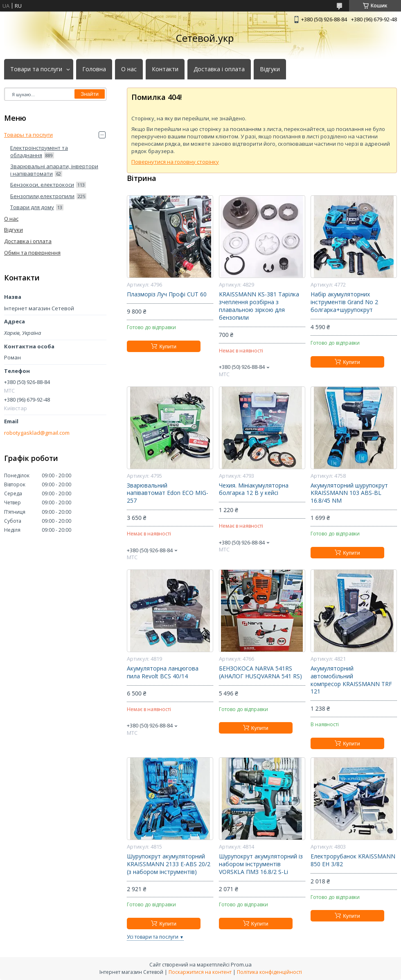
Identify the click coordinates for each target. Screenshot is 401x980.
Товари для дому (32, 207)
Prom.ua (241, 964)
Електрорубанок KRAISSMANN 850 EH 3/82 (353, 860)
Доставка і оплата (219, 69)
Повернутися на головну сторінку (175, 162)
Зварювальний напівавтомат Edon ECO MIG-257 (168, 493)
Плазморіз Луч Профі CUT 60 (167, 294)
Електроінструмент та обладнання (39, 151)
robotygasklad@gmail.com (37, 433)
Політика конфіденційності (269, 972)
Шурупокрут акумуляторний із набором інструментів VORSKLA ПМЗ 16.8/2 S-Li (261, 864)
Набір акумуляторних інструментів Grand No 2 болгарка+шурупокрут (344, 302)
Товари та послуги (36, 69)
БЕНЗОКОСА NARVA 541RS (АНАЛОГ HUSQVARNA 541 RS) (260, 672)
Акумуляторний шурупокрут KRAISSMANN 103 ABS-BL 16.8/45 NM (349, 493)
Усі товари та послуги (153, 937)
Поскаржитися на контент (200, 972)
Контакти (165, 69)
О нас (129, 69)
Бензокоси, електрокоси (42, 185)
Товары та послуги (28, 135)
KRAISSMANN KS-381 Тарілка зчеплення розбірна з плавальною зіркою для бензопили (259, 306)
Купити (168, 347)
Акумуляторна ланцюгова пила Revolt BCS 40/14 (163, 672)
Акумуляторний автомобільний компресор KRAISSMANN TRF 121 (351, 680)
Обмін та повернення (32, 253)
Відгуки (270, 69)
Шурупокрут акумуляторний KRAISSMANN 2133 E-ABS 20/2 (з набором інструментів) (169, 864)
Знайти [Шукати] (90, 94)
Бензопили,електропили (42, 196)
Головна (94, 69)
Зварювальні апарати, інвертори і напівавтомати (54, 170)
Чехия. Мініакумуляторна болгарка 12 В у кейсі (254, 489)
